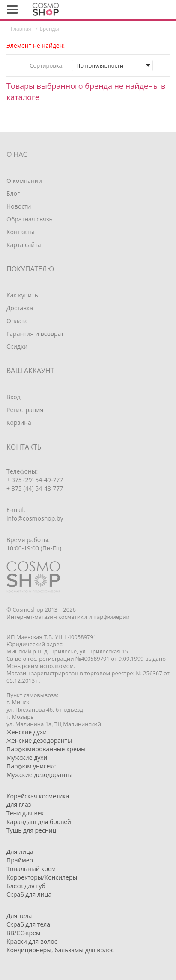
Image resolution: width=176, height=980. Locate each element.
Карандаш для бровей (39, 822)
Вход (13, 397)
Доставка (20, 308)
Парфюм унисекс (31, 766)
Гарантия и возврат (35, 334)
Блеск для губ (26, 886)
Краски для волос (32, 941)
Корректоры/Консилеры (42, 877)
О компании (24, 181)
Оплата (17, 321)
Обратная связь (30, 219)
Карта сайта (24, 245)
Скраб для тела (28, 924)
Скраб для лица (29, 894)
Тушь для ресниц (31, 830)
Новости (19, 206)
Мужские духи (27, 758)
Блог (13, 193)
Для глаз (19, 805)
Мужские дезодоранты (39, 775)
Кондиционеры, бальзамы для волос (60, 950)
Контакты (20, 232)
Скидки (17, 346)
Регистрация (25, 410)
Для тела (19, 916)
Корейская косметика (38, 796)
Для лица (20, 852)
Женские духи (27, 732)
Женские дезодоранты (39, 740)
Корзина (19, 422)
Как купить (22, 295)
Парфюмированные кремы (46, 749)
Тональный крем (31, 869)
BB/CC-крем (23, 933)
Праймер (20, 860)
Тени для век (25, 813)
